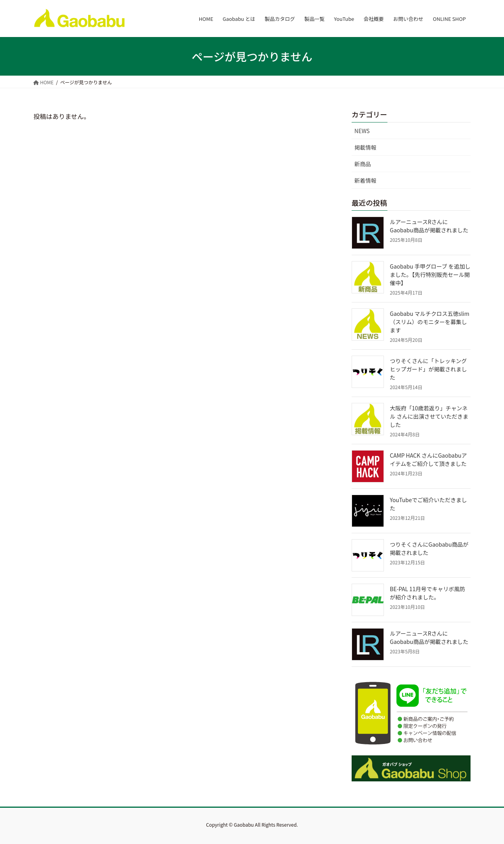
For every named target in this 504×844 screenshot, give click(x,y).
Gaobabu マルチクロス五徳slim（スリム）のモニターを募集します (430, 322)
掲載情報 (365, 147)
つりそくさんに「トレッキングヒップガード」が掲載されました (428, 369)
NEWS (362, 131)
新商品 (363, 164)
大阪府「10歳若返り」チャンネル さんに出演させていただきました (429, 416)
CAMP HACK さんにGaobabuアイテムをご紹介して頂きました (428, 459)
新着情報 (365, 180)
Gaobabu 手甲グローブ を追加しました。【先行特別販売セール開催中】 (430, 275)
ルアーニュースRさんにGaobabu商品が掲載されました (429, 226)
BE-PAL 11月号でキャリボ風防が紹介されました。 (427, 593)
